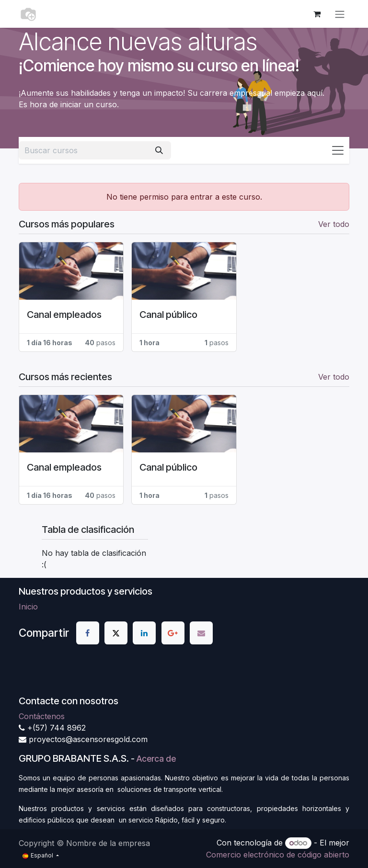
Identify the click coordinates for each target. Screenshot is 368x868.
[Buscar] (159, 150)
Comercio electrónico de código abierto (278, 855)
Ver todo (334, 224)
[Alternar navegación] (340, 14)
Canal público (168, 315)
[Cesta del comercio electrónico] (317, 14)
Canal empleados (64, 315)
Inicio (28, 607)
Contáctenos (42, 716)
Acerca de (156, 759)
